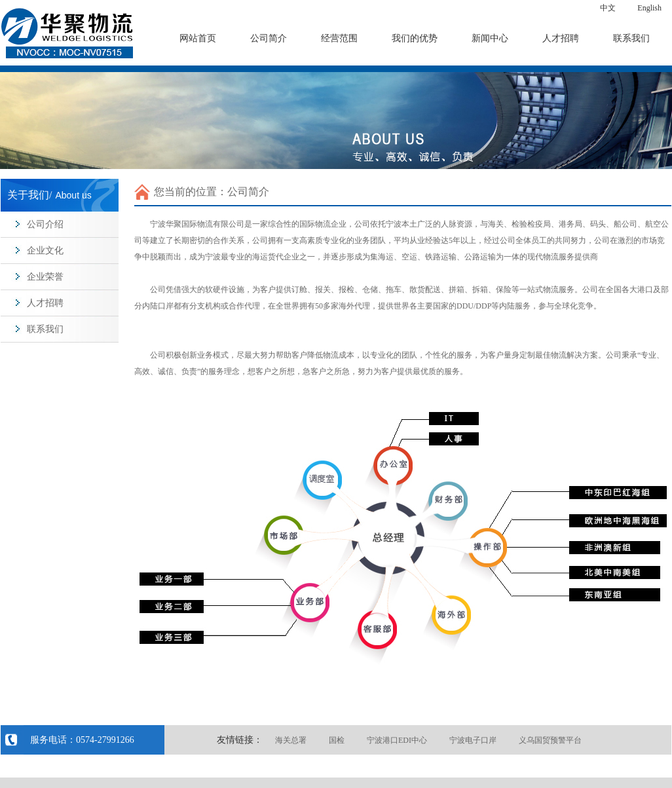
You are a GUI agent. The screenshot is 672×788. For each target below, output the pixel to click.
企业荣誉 (45, 277)
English (649, 8)
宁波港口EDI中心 (397, 740)
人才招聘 (561, 38)
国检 (337, 740)
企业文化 (45, 251)
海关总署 (291, 740)
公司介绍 (45, 224)
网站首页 (198, 38)
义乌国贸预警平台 (550, 740)
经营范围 (339, 38)
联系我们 (631, 38)
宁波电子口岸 (473, 740)
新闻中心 (490, 38)
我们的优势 (415, 38)
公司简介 (269, 38)
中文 (608, 8)
